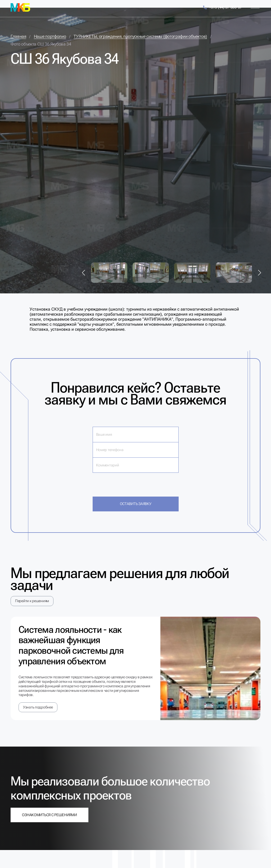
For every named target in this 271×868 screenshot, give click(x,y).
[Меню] (255, 7)
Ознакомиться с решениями (49, 815)
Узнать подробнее (38, 707)
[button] (84, 273)
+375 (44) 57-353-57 (222, 8)
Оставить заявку (136, 504)
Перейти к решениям (32, 601)
